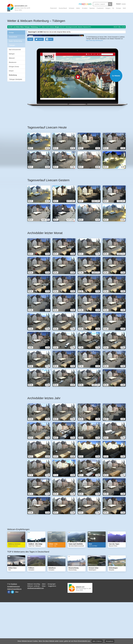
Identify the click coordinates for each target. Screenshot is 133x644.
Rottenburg (13, 75)
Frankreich (100, 8)
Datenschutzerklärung (14, 629)
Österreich (53, 8)
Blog (17, 632)
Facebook (9, 632)
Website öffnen (74, 116)
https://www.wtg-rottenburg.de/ (94, 76)
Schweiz (71, 8)
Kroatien (85, 8)
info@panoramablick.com (36, 629)
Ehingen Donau (14, 67)
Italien (78, 8)
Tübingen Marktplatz (16, 79)
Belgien (108, 8)
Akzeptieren (110, 641)
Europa (119, 8)
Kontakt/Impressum (14, 627)
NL (113, 8)
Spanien (92, 8)
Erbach (11, 71)
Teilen (50, 80)
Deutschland (63, 8)
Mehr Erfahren (97, 641)
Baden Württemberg (15, 41)
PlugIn (30, 80)
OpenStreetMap (99, 69)
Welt (124, 8)
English (124, 4)
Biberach (12, 58)
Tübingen (12, 45)
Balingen (12, 54)
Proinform (14, 625)
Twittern (40, 80)
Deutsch (118, 4)
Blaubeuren (13, 62)
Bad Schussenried (15, 50)
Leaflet (93, 69)
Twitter (12, 632)
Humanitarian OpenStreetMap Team (118, 69)
